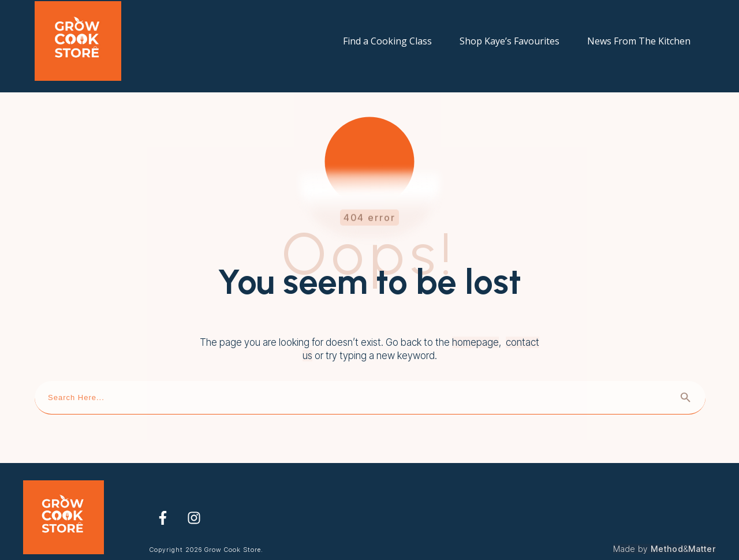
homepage (475, 330)
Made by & (665, 537)
